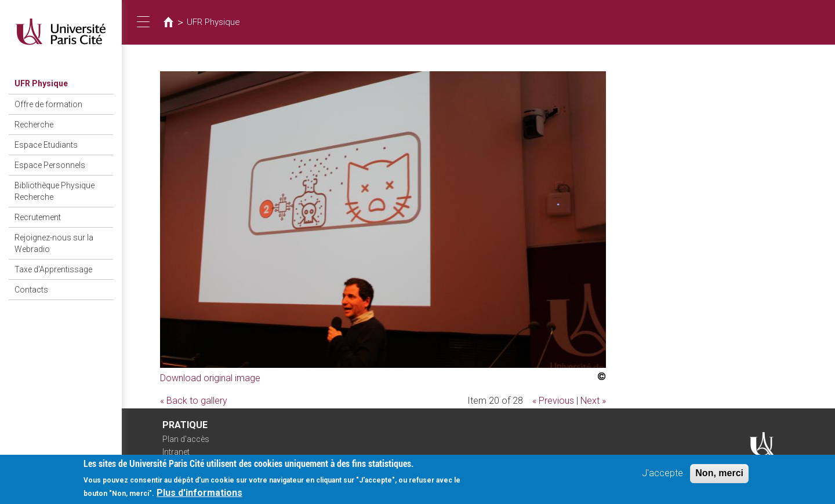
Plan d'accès (186, 439)
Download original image (210, 378)
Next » (593, 401)
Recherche (34, 125)
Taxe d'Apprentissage (53, 269)
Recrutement (38, 217)
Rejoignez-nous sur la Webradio (54, 243)
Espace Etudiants (46, 145)
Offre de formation (48, 104)
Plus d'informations (199, 495)
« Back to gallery (194, 401)
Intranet (176, 452)
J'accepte (662, 475)
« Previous (553, 401)
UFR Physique (41, 83)
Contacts (31, 290)
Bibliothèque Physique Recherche (55, 191)
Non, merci (719, 475)
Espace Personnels (50, 165)
